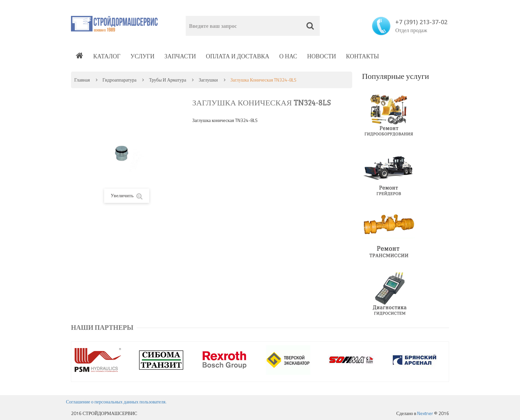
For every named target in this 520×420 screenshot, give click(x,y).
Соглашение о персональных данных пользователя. (116, 402)
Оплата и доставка (238, 56)
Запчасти (180, 56)
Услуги (142, 56)
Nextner (425, 413)
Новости (322, 56)
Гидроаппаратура (119, 80)
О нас (288, 56)
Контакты (362, 56)
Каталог (107, 56)
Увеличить (127, 196)
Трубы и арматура (167, 80)
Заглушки (208, 80)
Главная (82, 80)
